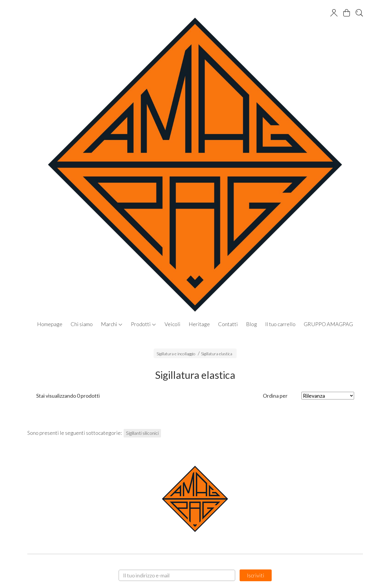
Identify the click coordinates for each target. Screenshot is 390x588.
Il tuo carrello (280, 324)
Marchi (112, 324)
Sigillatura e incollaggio (176, 354)
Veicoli (172, 324)
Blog (252, 324)
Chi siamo (82, 324)
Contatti (228, 324)
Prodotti (144, 324)
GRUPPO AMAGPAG (328, 324)
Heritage (199, 324)
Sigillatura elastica (217, 354)
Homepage (50, 324)
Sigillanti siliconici (142, 433)
